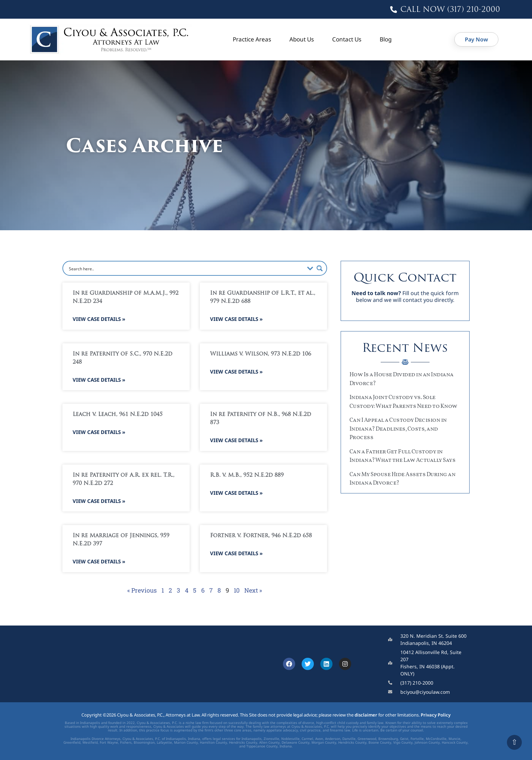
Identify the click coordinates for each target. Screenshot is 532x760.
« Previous (142, 590)
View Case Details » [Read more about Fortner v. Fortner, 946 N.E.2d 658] (236, 553)
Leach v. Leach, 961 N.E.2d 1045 (118, 415)
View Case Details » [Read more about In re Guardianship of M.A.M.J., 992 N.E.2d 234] (99, 319)
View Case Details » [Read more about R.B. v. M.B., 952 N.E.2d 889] (236, 493)
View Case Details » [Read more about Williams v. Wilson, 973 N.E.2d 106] (236, 372)
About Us (302, 39)
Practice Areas (252, 39)
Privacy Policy (436, 715)
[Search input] (186, 268)
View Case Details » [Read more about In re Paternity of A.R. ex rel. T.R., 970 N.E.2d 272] (99, 501)
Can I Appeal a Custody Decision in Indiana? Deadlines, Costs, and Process (398, 429)
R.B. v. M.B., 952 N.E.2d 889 (247, 475)
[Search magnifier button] (320, 268)
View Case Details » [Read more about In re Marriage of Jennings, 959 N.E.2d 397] (99, 561)
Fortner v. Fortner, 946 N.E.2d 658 (261, 536)
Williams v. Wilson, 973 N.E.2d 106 (261, 354)
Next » (253, 590)
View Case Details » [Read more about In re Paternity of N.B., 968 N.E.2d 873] (236, 440)
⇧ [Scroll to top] (514, 742)
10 (237, 590)
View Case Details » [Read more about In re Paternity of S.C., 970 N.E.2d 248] (99, 380)
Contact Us (347, 39)
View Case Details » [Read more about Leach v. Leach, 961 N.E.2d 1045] (99, 432)
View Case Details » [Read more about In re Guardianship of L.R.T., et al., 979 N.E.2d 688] (236, 319)
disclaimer (366, 715)
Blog (386, 39)
